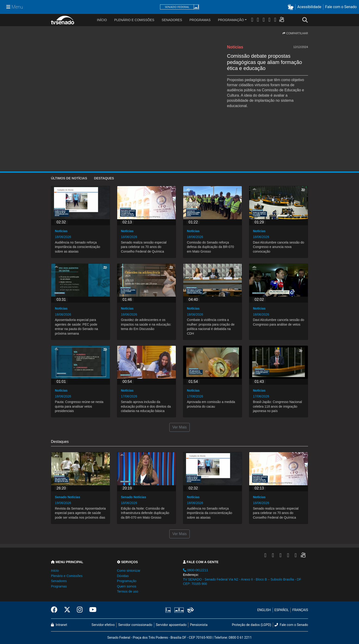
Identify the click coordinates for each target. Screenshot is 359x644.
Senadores (172, 20)
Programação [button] (127, 581)
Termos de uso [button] (128, 591)
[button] (291, 7)
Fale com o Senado (341, 7)
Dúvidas (123, 576)
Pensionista (199, 625)
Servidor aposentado (171, 625)
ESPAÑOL (282, 610)
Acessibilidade (309, 7)
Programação (231, 20)
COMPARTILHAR (295, 33)
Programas (200, 20)
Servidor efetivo (103, 625)
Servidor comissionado (135, 625)
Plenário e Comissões (134, 20)
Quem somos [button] (127, 586)
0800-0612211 (195, 570)
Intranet (59, 625)
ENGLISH (264, 610)
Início (55, 571)
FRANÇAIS (300, 610)
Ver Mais (179, 427)
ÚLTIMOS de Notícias (69, 178)
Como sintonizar (129, 571)
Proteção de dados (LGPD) (252, 625)
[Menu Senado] (15, 7)
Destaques (104, 178)
